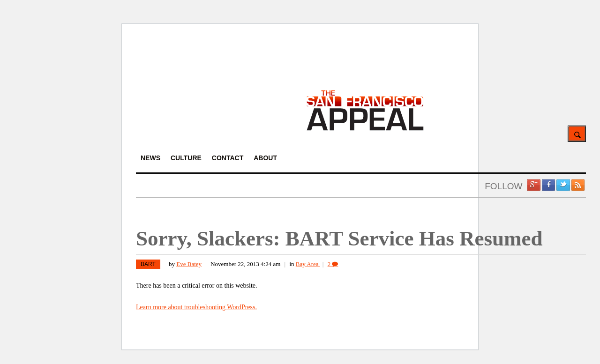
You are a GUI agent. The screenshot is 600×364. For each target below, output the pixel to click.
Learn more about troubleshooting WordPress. (196, 307)
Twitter (563, 185)
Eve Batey (189, 264)
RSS (578, 185)
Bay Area (308, 264)
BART (148, 264)
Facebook (548, 185)
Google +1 (533, 185)
